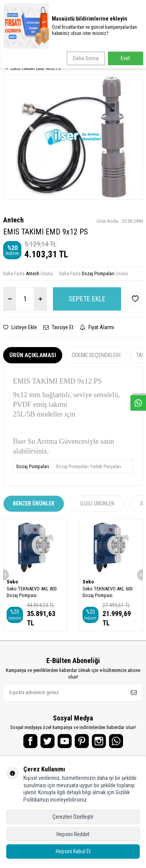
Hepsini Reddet (73, 834)
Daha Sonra (86, 58)
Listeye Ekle (20, 327)
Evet (125, 58)
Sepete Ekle (87, 299)
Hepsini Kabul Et (73, 851)
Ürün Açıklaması (33, 355)
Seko (12, 582)
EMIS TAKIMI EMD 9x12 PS (36, 68)
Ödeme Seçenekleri (96, 355)
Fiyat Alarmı (97, 327)
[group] (73, 137)
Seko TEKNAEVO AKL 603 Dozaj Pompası (108, 592)
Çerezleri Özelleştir (73, 817)
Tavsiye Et (58, 327)
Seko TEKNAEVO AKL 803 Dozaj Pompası (32, 592)
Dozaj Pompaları (98, 273)
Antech (13, 220)
